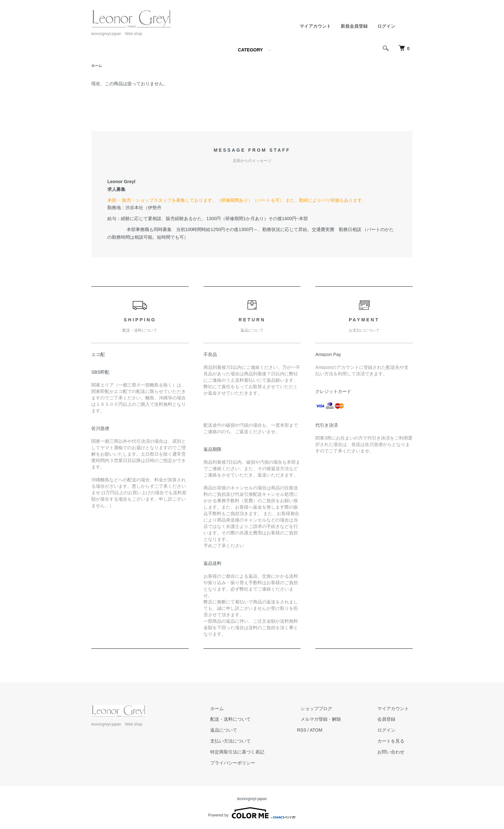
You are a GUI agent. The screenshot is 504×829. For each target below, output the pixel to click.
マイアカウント (315, 26)
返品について (242, 731)
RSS (316, 731)
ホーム (97, 66)
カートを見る (395, 742)
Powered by (252, 814)
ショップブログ (328, 709)
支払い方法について (249, 742)
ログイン (386, 26)
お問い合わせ (395, 753)
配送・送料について (249, 720)
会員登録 (390, 720)
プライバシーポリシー (251, 763)
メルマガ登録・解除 (332, 720)
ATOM (331, 731)
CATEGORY (250, 50)
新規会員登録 (354, 26)
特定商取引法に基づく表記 (256, 753)
